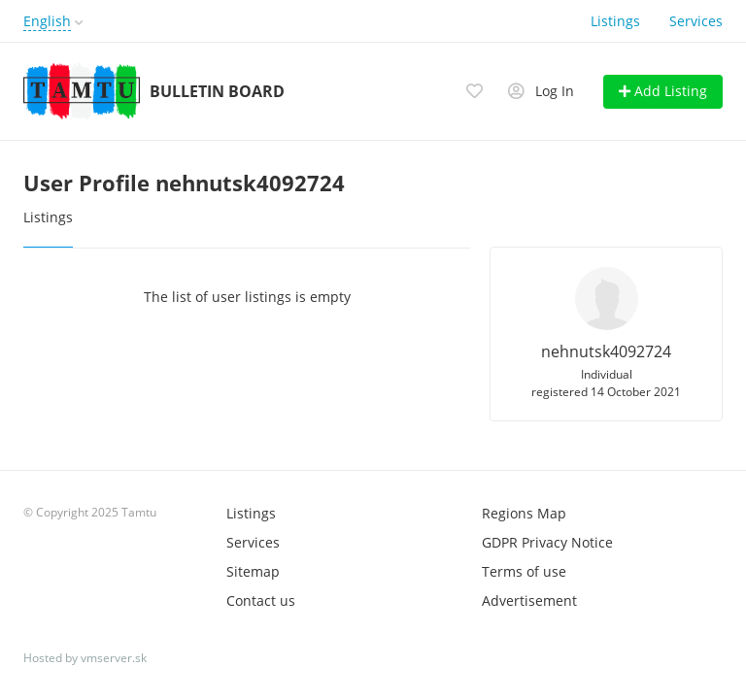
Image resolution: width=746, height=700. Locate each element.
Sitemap (253, 571)
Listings (615, 21)
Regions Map (524, 513)
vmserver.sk (114, 658)
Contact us (261, 600)
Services (696, 21)
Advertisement (529, 600)
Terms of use (524, 571)
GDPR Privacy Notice (547, 542)
